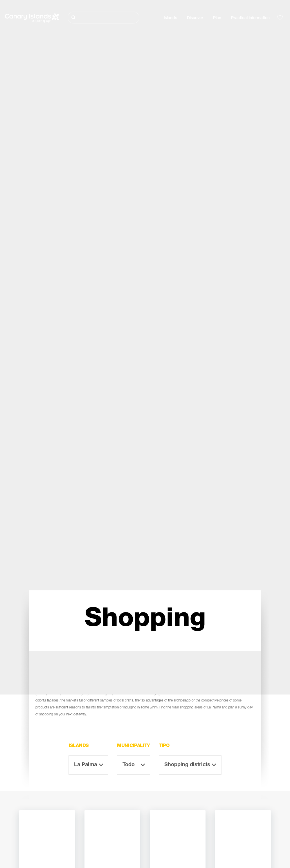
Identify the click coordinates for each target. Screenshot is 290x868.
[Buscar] (103, 18)
